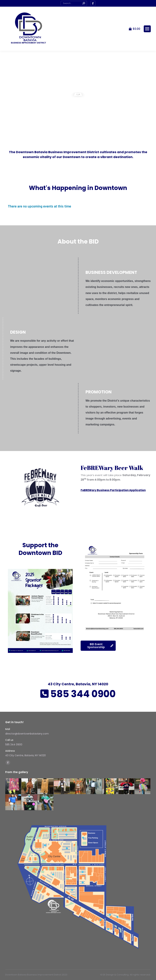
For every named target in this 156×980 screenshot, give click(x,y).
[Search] (74, 3)
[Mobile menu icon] (147, 29)
